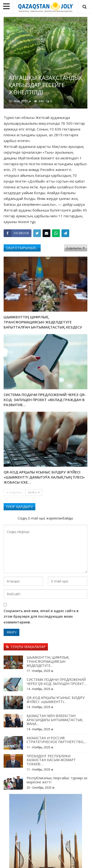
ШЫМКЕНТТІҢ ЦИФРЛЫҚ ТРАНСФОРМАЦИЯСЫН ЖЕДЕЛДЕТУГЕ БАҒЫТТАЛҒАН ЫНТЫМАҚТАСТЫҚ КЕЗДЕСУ (43, 322)
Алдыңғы (14, 492)
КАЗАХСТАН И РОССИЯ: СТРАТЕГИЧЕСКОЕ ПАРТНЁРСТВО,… (57, 740)
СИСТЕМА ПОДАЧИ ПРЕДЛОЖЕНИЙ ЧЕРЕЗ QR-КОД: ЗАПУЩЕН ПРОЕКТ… (57, 682)
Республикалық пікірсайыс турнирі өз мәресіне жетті (57, 780)
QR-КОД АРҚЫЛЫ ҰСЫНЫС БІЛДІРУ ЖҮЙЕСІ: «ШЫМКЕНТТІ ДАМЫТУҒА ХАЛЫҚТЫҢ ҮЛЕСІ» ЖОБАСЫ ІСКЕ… (44, 477)
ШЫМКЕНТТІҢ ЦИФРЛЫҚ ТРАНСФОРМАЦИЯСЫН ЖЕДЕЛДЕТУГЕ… (48, 661)
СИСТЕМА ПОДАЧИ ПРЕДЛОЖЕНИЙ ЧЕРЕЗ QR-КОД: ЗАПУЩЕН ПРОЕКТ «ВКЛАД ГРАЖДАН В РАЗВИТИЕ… (45, 400)
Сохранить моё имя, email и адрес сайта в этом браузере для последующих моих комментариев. (41, 617)
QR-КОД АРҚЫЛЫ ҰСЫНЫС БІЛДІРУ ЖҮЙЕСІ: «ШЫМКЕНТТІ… (56, 700)
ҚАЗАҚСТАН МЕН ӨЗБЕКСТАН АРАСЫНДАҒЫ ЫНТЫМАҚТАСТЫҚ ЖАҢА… (55, 720)
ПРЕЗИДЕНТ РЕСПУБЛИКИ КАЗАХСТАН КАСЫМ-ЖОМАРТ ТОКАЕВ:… (51, 760)
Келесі (34, 492)
